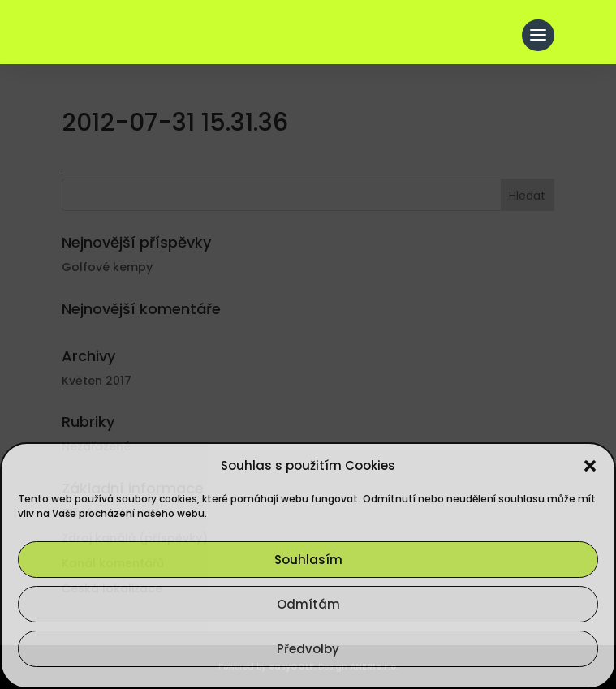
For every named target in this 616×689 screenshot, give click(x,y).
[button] (590, 466)
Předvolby (308, 649)
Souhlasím (308, 560)
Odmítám (308, 604)
